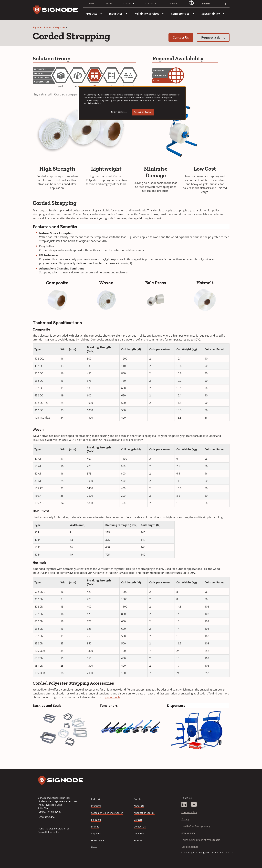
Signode (37, 27)
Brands (95, 827)
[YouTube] (194, 805)
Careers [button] (127, 3)
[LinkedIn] (184, 805)
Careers (138, 820)
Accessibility (188, 833)
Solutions (96, 820)
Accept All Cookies (143, 112)
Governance (98, 840)
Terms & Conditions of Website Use (201, 840)
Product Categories (55, 27)
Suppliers (96, 833)
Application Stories (144, 813)
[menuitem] (91, 14)
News (91, 3)
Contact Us (151, 3)
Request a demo (215, 37)
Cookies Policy (189, 812)
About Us (139, 806)
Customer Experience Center (107, 813)
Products (96, 806)
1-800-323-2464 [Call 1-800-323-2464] (46, 817)
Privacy (185, 819)
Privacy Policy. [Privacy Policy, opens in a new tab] (94, 103)
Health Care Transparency (196, 826)
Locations (172, 3)
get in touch (112, 697)
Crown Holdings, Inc (49, 832)
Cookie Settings (190, 847)
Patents (138, 840)
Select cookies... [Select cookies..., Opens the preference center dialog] (119, 112)
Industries (97, 799)
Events (109, 3)
